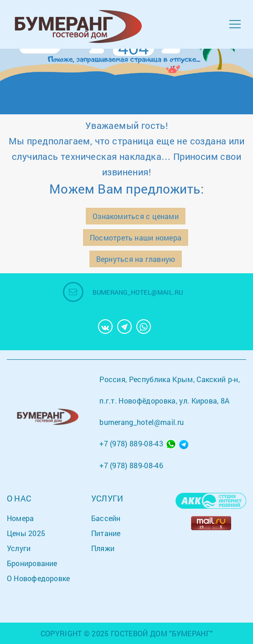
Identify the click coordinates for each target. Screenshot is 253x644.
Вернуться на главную (136, 259)
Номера (20, 518)
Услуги (19, 548)
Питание (106, 533)
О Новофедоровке (38, 578)
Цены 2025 (26, 533)
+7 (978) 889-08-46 (131, 465)
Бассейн (106, 518)
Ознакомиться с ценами (136, 216)
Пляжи (103, 548)
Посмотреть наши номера (136, 238)
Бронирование (32, 563)
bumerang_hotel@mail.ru (138, 292)
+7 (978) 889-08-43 (131, 443)
